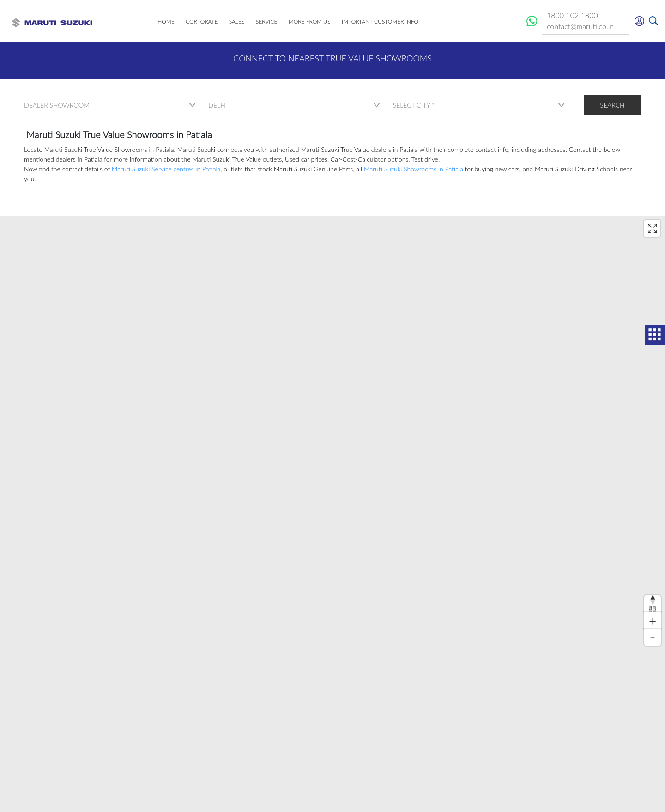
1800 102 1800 (578, 15)
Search (612, 105)
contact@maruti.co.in (585, 27)
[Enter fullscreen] (652, 229)
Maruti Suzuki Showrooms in (414, 169)
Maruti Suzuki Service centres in (166, 169)
